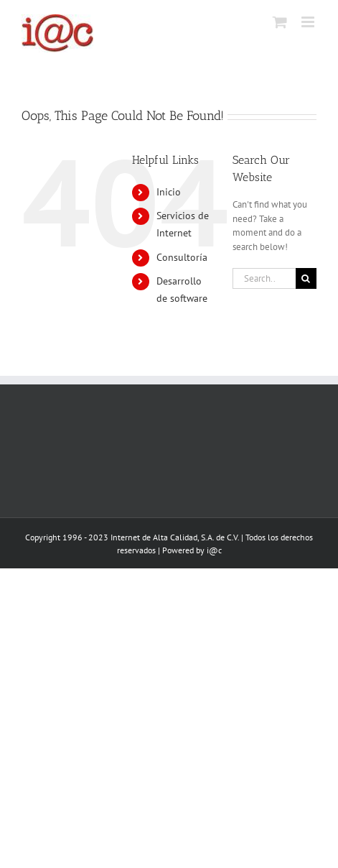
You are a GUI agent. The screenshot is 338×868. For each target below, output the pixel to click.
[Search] (306, 278)
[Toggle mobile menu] (309, 22)
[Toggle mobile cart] (280, 22)
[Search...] (264, 278)
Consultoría (182, 257)
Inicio (169, 192)
